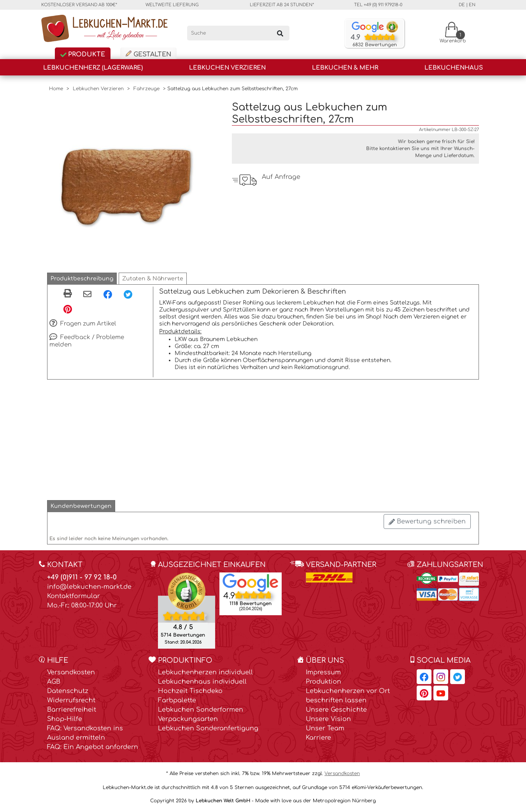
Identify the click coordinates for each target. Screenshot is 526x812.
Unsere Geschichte (336, 710)
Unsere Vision (328, 719)
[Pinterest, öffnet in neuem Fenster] (68, 309)
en (472, 5)
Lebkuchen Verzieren (227, 68)
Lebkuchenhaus (454, 68)
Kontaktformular (74, 596)
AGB (54, 682)
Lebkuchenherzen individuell (205, 672)
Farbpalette (177, 700)
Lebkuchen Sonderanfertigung (208, 728)
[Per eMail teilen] (87, 295)
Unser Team (325, 728)
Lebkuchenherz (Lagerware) (93, 68)
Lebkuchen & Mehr (345, 68)
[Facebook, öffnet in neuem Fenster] (108, 294)
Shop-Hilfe (65, 719)
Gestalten (148, 54)
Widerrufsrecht (71, 700)
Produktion (323, 682)
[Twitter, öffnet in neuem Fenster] (128, 294)
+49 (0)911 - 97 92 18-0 (82, 577)
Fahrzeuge (146, 89)
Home (56, 89)
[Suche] (238, 33)
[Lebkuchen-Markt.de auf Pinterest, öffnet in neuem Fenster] (424, 693)
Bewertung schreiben (427, 521)
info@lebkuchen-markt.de (89, 587)
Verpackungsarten (188, 719)
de (462, 5)
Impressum (323, 672)
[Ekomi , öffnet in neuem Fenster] (187, 610)
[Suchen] (280, 33)
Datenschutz (68, 691)
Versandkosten (71, 672)
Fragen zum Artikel (83, 324)
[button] (82, 279)
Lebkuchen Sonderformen (201, 710)
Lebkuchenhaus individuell (202, 682)
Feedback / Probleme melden (87, 341)
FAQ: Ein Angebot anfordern (93, 747)
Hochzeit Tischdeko (190, 691)
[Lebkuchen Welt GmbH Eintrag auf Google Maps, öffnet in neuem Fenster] (251, 582)
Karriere (318, 738)
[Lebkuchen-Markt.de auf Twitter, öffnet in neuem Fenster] (458, 677)
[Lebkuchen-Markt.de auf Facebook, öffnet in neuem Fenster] (424, 677)
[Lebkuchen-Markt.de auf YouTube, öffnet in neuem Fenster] (441, 693)
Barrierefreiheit (72, 710)
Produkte (83, 54)
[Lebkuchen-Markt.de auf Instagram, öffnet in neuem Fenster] (441, 677)
